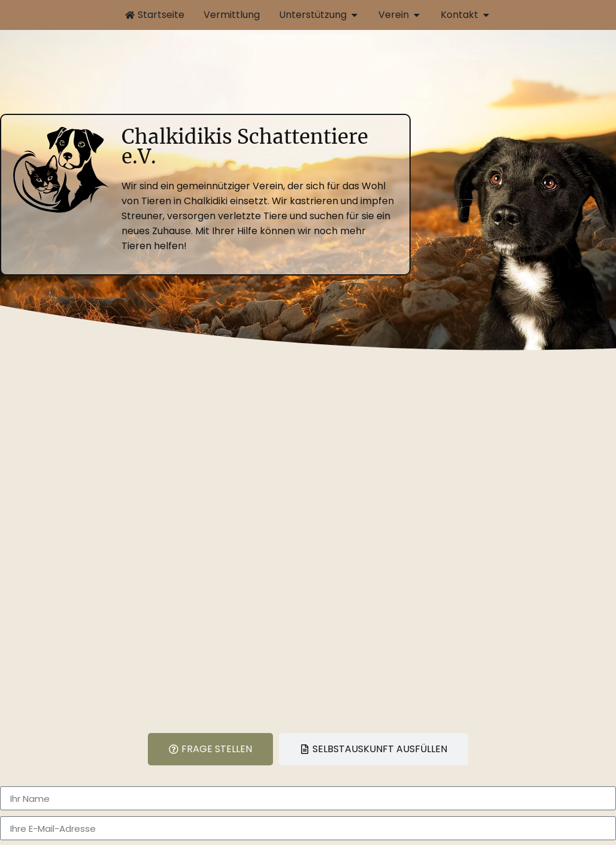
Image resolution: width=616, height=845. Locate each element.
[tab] (210, 749)
